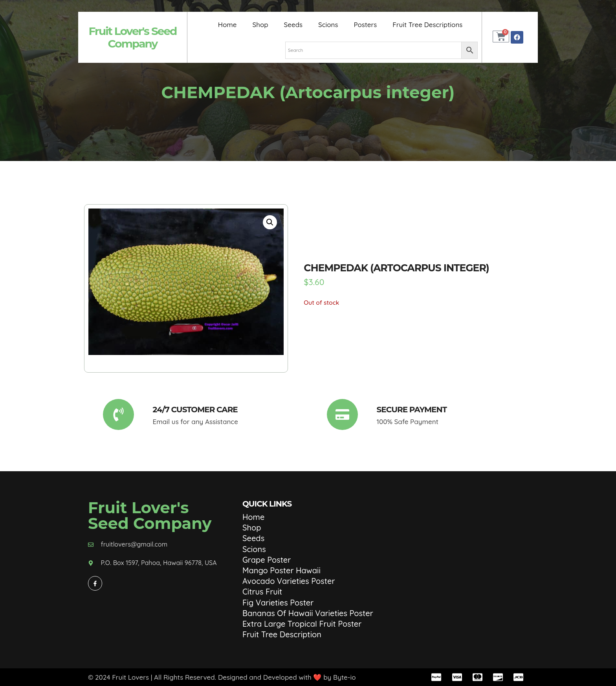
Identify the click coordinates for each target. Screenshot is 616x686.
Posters (365, 25)
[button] (270, 222)
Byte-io (345, 677)
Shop (260, 25)
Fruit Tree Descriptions (428, 25)
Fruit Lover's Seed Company (132, 37)
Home (227, 25)
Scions (328, 25)
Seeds (293, 25)
